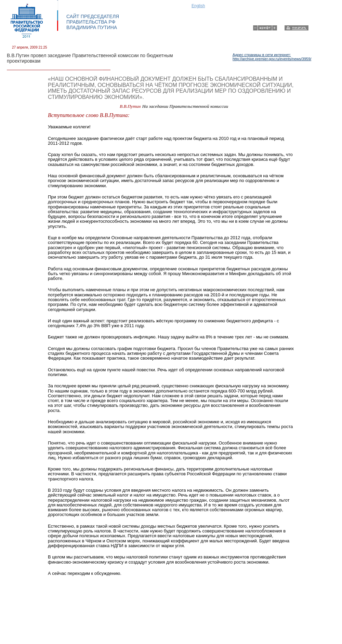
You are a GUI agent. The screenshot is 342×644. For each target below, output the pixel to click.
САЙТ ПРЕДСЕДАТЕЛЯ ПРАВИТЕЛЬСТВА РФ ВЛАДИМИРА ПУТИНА (93, 22)
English (198, 6)
